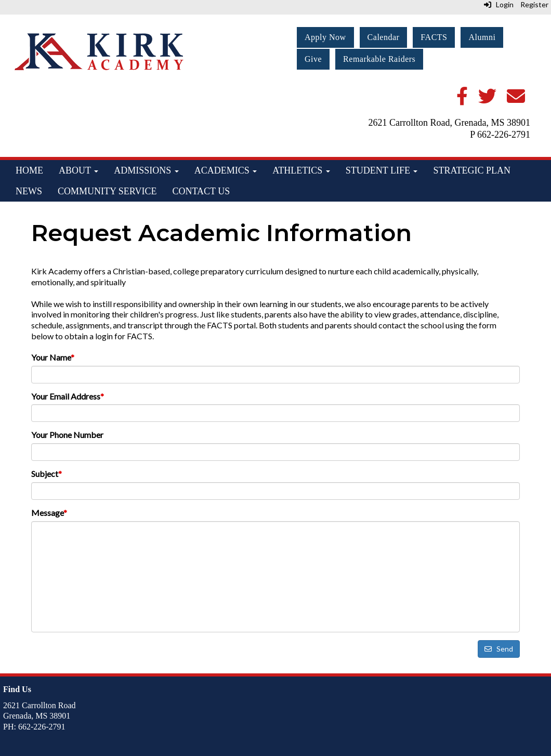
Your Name (53, 357)
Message (49, 513)
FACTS (434, 37)
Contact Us (201, 191)
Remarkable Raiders (379, 59)
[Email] (516, 100)
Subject (47, 474)
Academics (226, 170)
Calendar (384, 37)
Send (499, 649)
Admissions (146, 170)
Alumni (482, 37)
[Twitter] (487, 100)
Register (534, 4)
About (78, 170)
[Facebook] (462, 100)
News (29, 191)
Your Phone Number (67, 435)
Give (313, 59)
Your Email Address (68, 396)
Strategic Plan (472, 170)
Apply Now (325, 37)
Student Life (382, 170)
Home (29, 170)
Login (499, 4)
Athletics (301, 170)
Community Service (107, 191)
